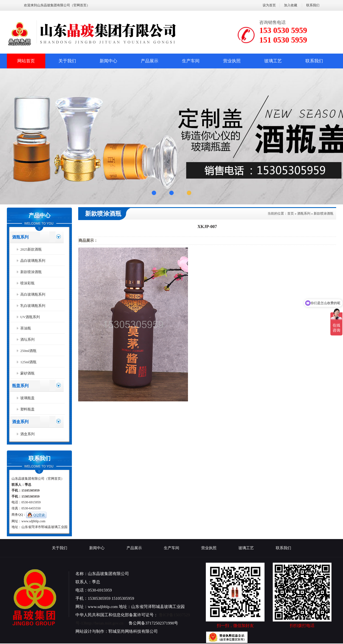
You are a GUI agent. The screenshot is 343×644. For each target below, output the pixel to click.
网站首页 (26, 61)
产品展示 (150, 61)
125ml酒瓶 (28, 362)
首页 (291, 213)
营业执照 (232, 61)
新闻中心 (108, 61)
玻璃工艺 (273, 61)
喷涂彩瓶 (27, 283)
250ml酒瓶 (28, 351)
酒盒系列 (20, 422)
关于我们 (67, 61)
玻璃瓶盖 (27, 398)
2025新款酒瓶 (31, 249)
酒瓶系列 (20, 237)
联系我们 (313, 5)
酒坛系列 (27, 339)
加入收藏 (291, 5)
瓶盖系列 (20, 386)
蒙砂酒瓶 (27, 373)
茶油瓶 (26, 328)
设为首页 (269, 5)
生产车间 (191, 61)
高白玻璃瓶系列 (33, 294)
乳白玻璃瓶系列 (33, 306)
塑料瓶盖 (27, 409)
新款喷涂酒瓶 (31, 272)
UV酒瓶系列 (30, 317)
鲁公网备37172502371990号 (153, 623)
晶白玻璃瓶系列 (33, 261)
